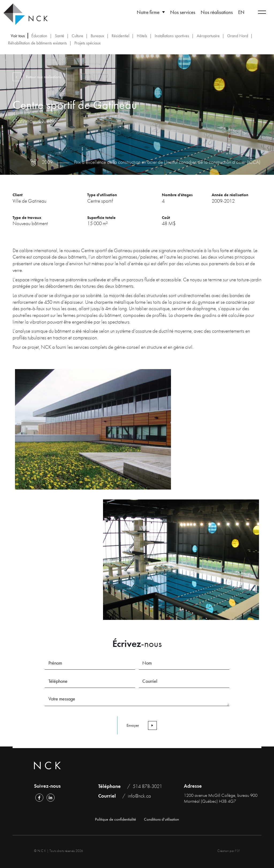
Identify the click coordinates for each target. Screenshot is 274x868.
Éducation (39, 36)
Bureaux (97, 36)
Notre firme (148, 12)
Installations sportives (172, 36)
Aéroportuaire (208, 36)
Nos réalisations (217, 12)
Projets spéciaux (87, 43)
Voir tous (18, 36)
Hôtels (142, 36)
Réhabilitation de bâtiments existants (37, 43)
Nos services (183, 12)
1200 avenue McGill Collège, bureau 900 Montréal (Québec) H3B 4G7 (221, 798)
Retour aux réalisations (38, 77)
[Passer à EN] (241, 12)
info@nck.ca (139, 796)
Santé (60, 36)
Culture (77, 36)
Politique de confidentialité (115, 819)
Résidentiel (120, 36)
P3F (237, 851)
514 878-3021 (147, 786)
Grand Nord (238, 36)
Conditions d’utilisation (161, 819)
